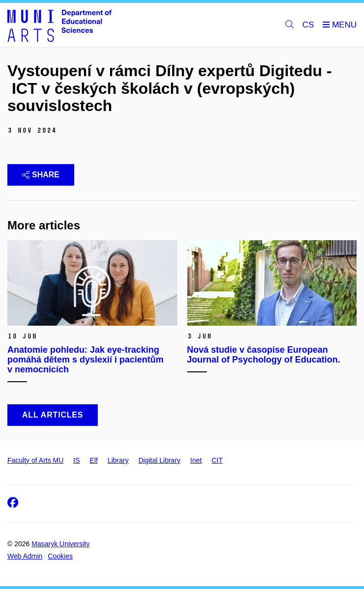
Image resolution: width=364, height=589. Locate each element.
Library (118, 460)
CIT (217, 460)
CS (308, 25)
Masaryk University (60, 544)
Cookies (60, 556)
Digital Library (160, 460)
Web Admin (25, 556)
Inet (196, 460)
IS (76, 460)
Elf (94, 460)
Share (41, 175)
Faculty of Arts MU (35, 460)
